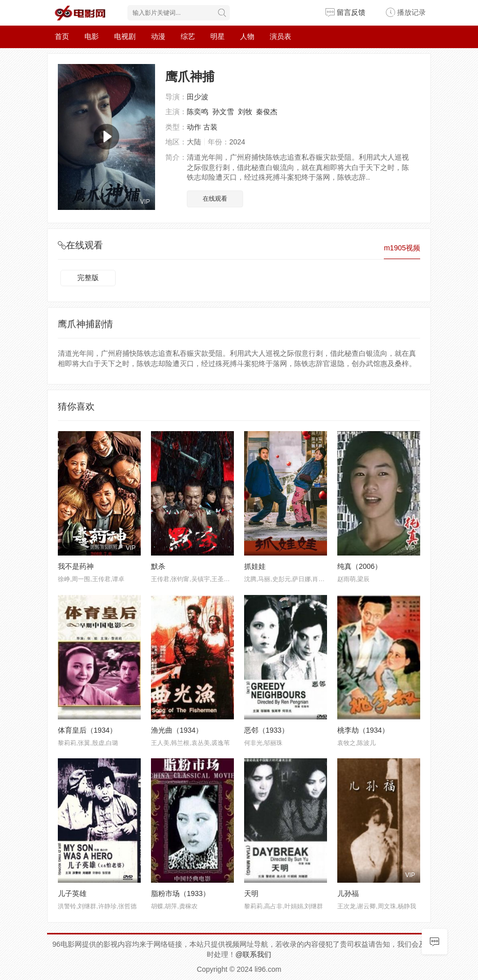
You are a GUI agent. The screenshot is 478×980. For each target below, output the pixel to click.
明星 (218, 36)
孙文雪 (223, 112)
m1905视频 (402, 248)
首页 (62, 36)
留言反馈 (345, 12)
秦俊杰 (267, 112)
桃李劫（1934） (363, 730)
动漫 (158, 36)
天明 (251, 893)
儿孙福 (348, 893)
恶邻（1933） (266, 730)
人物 (247, 36)
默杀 (158, 566)
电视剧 (125, 36)
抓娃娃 (255, 566)
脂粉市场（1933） (180, 893)
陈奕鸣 (198, 112)
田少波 (198, 97)
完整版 (88, 278)
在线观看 (215, 199)
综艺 (188, 36)
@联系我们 (253, 954)
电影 (92, 36)
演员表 (280, 36)
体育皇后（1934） (87, 730)
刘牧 (245, 112)
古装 (210, 127)
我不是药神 (76, 566)
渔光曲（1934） (177, 730)
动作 (194, 127)
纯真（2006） (360, 566)
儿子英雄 (72, 893)
